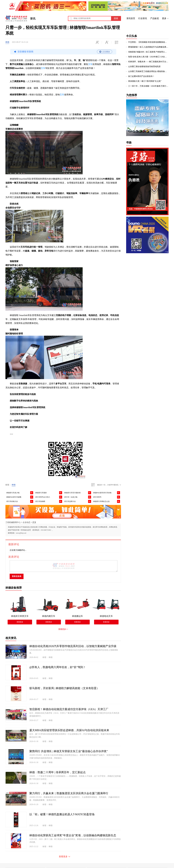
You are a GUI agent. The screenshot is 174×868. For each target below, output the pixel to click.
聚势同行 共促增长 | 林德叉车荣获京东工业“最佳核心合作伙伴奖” (69, 751)
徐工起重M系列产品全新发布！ (141, 76)
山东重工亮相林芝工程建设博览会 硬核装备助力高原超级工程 (148, 71)
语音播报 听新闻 (63, 52)
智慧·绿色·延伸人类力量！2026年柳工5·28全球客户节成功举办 (148, 57)
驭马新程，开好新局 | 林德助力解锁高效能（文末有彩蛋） (64, 688)
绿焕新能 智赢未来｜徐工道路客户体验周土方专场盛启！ (148, 52)
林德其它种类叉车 (20, 616)
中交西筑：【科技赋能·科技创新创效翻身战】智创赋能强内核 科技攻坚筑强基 (148, 42)
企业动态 (27, 522)
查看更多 (20, 622)
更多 (164, 18)
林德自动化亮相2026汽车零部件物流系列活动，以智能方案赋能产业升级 (73, 646)
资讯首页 (131, 18)
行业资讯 (143, 18)
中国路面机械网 (16, 19)
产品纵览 (155, 18)
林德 (7, 42)
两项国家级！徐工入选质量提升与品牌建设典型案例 (148, 47)
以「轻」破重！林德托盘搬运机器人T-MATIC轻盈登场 (62, 814)
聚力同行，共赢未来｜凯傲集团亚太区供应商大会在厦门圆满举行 (69, 793)
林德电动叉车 (106, 616)
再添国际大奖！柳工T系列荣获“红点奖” (145, 81)
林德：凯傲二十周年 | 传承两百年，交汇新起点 (58, 772)
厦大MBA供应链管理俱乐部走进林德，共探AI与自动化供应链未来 (69, 730)
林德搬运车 (77, 616)
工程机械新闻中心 (13, 522)
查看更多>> (63, 629)
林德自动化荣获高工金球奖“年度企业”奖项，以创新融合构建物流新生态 (73, 835)
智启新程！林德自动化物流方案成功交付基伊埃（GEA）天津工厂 (69, 709)
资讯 (33, 19)
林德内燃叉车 (49, 616)
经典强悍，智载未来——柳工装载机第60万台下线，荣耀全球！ (148, 62)
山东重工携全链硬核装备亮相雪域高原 (144, 67)
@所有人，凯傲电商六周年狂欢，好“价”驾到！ (58, 667)
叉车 (90, 64)
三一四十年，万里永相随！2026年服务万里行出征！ (148, 86)
